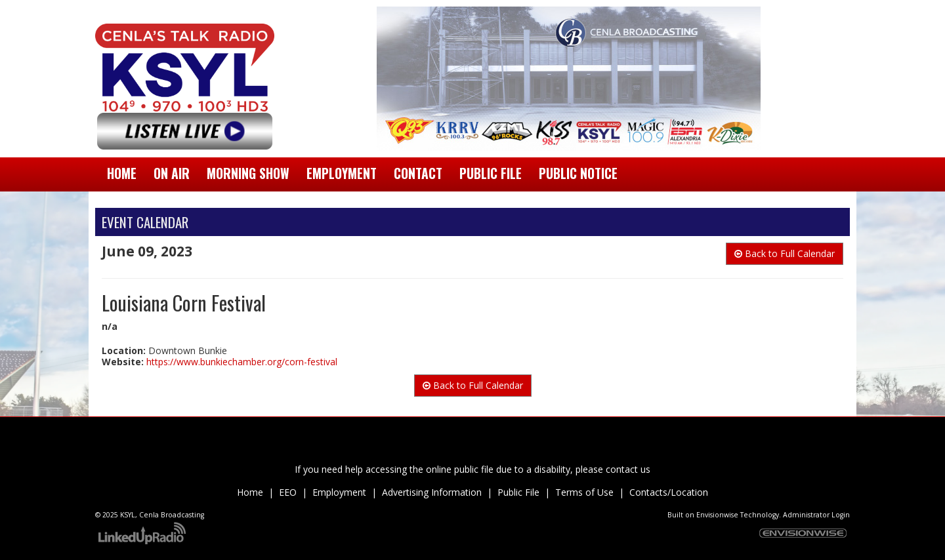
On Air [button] (172, 173)
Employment (339, 492)
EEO (288, 492)
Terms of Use (584, 492)
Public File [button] (491, 173)
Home (122, 173)
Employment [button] (342, 173)
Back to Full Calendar (785, 253)
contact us (628, 469)
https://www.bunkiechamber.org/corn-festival (242, 362)
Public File (518, 492)
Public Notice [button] (578, 173)
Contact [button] (418, 173)
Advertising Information (432, 492)
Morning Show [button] (248, 173)
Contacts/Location (669, 492)
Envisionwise (717, 515)
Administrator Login (816, 515)
